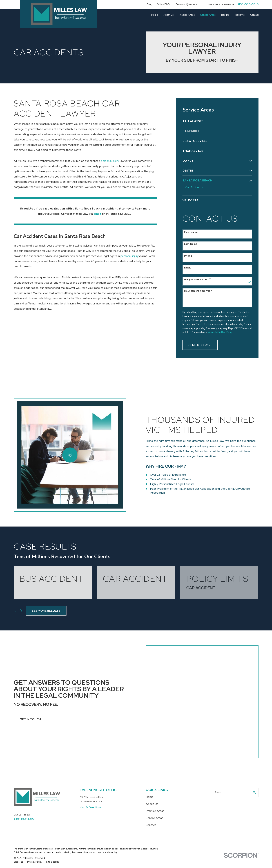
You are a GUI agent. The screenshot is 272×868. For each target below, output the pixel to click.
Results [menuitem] (225, 15)
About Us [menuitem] (169, 15)
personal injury (110, 161)
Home (150, 730)
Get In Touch (25, 686)
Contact (151, 758)
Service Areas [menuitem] (208, 15)
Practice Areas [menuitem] (187, 15)
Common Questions (187, 4)
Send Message (200, 345)
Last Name (191, 244)
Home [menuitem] (155, 15)
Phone (188, 256)
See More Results (46, 611)
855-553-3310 (248, 4)
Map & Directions (91, 740)
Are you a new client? (197, 280)
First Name (191, 232)
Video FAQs (164, 4)
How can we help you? (198, 291)
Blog (150, 4)
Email (187, 268)
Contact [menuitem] (254, 15)
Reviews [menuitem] (240, 15)
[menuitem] (217, 121)
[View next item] (21, 611)
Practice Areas (155, 744)
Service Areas (154, 751)
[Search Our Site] (254, 725)
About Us (152, 737)
